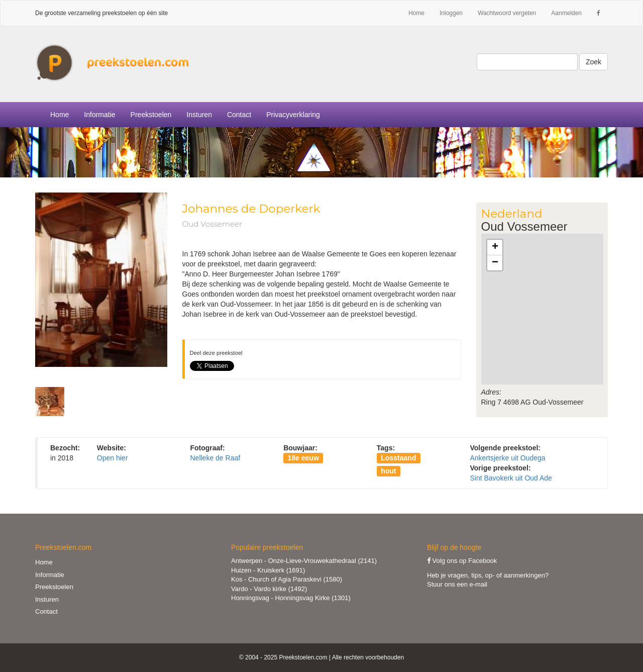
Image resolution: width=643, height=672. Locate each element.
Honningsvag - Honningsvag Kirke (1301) (291, 598)
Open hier (112, 458)
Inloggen (451, 13)
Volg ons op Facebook (462, 561)
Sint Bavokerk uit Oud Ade (511, 478)
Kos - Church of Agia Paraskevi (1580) (287, 579)
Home (416, 13)
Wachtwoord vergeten (507, 13)
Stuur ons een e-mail (457, 584)
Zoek (594, 62)
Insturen (199, 115)
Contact (239, 115)
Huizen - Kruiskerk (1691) (268, 570)
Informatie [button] (99, 115)
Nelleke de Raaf (215, 458)
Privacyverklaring (293, 115)
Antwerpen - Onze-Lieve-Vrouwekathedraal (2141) (304, 561)
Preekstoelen (151, 115)
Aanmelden (566, 13)
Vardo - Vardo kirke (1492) (269, 589)
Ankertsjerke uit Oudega (507, 458)
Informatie (50, 575)
